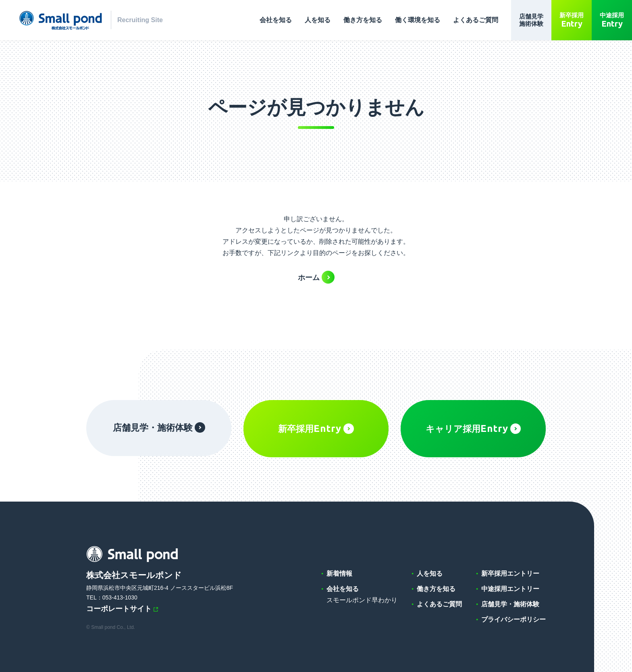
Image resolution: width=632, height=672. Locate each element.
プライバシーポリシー (513, 619)
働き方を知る (363, 20)
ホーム (309, 278)
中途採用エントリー (510, 589)
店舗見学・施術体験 (159, 427)
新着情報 (339, 573)
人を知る (318, 20)
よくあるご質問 (476, 20)
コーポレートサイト (119, 609)
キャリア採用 (473, 429)
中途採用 (612, 20)
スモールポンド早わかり (362, 600)
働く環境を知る (418, 20)
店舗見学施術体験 (531, 20)
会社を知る (276, 20)
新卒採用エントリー (510, 573)
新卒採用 (572, 20)
